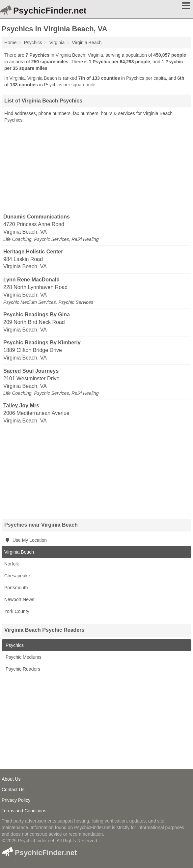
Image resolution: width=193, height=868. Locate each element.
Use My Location (26, 540)
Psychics (14, 645)
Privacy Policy (16, 800)
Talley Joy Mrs (21, 405)
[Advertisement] (96, 168)
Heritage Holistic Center (33, 252)
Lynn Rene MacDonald (31, 280)
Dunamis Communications (37, 217)
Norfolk (12, 564)
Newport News (19, 599)
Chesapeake (17, 576)
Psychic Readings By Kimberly (42, 343)
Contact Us (13, 790)
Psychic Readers (22, 669)
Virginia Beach (19, 552)
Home (10, 43)
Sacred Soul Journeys (31, 371)
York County (17, 611)
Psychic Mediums (23, 657)
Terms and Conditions (24, 811)
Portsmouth (16, 588)
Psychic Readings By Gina (37, 315)
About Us (11, 779)
